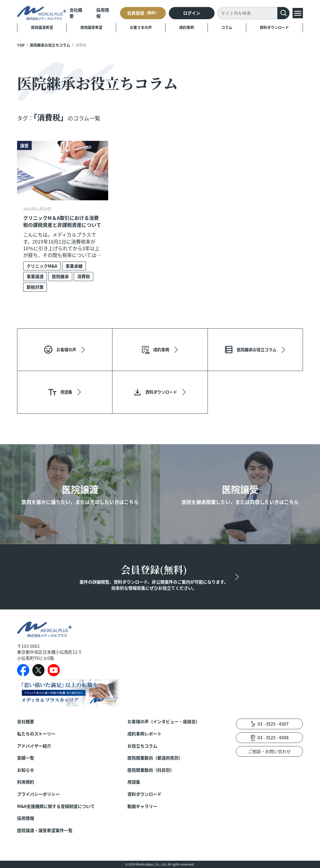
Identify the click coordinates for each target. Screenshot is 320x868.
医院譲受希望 (91, 27)
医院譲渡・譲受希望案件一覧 (45, 830)
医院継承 (60, 276)
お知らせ (26, 770)
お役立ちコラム (142, 746)
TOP (21, 45)
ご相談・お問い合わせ (269, 751)
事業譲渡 (35, 276)
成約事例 (187, 27)
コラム (227, 27)
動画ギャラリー (142, 806)
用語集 (134, 782)
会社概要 (76, 13)
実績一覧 (26, 758)
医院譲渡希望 (42, 27)
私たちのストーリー (36, 734)
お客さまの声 (141, 27)
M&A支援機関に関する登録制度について (56, 806)
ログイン (192, 13)
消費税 (84, 276)
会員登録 (143, 13)
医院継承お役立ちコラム (50, 45)
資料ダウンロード (274, 27)
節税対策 (35, 287)
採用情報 (103, 13)
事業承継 (74, 266)
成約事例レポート (144, 734)
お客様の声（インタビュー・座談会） (164, 722)
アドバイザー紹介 (34, 746)
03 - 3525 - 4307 (273, 724)
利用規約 (26, 782)
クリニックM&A (42, 266)
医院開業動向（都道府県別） (155, 758)
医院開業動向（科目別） (151, 770)
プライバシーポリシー (38, 794)
